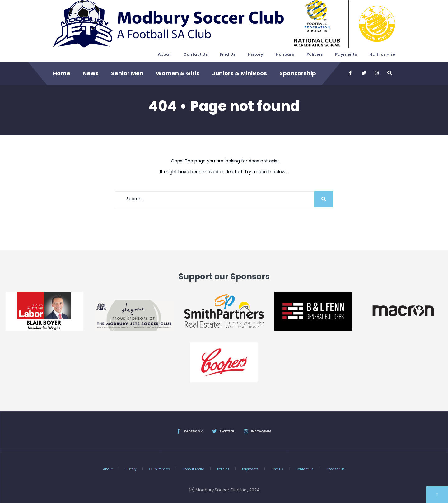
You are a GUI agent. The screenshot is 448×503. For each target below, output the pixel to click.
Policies (315, 54)
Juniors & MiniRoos (239, 73)
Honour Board (194, 469)
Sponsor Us (336, 469)
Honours (285, 54)
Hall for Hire (382, 54)
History (255, 54)
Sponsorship (298, 73)
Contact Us (195, 54)
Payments (346, 54)
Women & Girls (178, 73)
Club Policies (160, 469)
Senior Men (127, 73)
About (164, 54)
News (91, 73)
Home (62, 73)
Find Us (228, 54)
